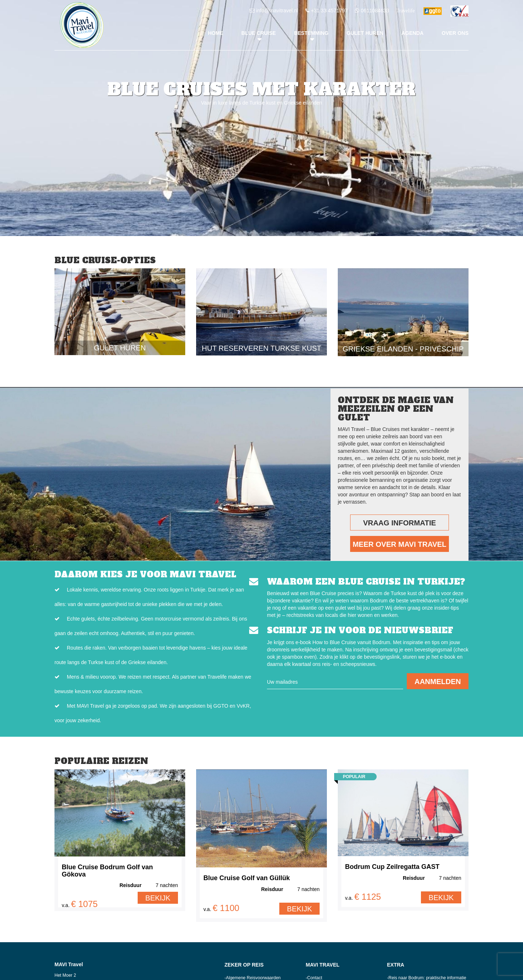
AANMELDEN (438, 682)
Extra (396, 965)
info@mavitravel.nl (277, 11)
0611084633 (375, 11)
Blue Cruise (259, 33)
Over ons (455, 33)
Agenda (412, 33)
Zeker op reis (244, 965)
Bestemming (311, 33)
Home (216, 33)
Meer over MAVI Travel (400, 544)
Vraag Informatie (400, 523)
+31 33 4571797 (329, 11)
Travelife (406, 11)
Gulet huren (365, 33)
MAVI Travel (323, 965)
